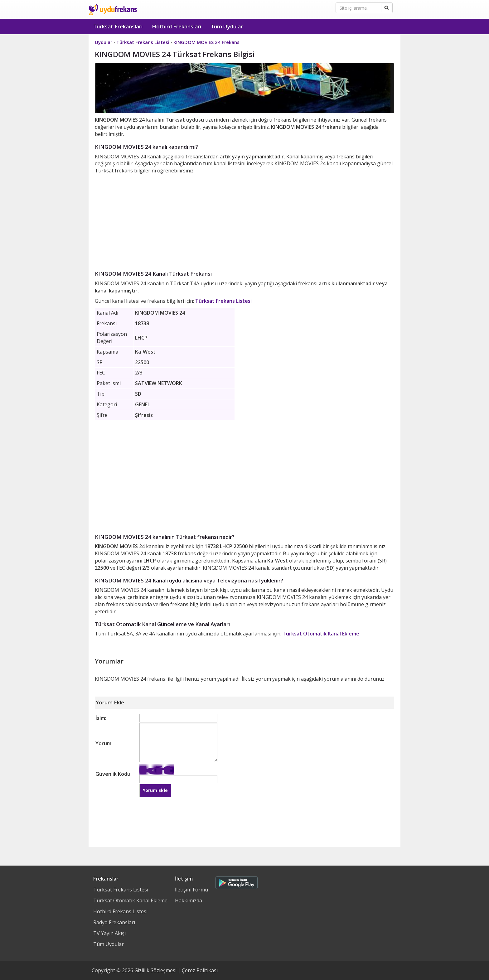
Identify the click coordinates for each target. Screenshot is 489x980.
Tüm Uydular (227, 26)
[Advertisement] (244, 221)
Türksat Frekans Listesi (223, 301)
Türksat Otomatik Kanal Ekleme (321, 634)
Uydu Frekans (113, 9)
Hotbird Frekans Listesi (120, 911)
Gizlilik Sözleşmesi (155, 970)
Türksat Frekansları (118, 26)
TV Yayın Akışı (109, 933)
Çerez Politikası (200, 970)
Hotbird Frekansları (177, 26)
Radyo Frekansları (114, 922)
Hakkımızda (189, 900)
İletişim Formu (191, 890)
